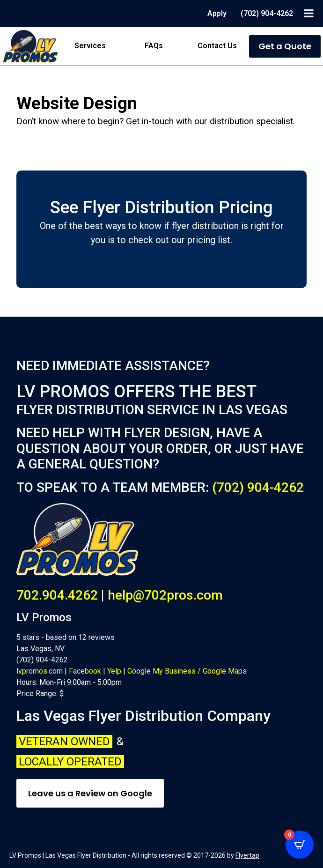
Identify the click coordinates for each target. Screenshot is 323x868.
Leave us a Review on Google (90, 793)
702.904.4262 (57, 595)
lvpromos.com (40, 671)
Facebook (85, 671)
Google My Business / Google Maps (187, 671)
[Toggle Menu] (309, 13)
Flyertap (247, 855)
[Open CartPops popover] (300, 845)
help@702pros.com (165, 595)
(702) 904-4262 (258, 487)
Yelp (114, 671)
